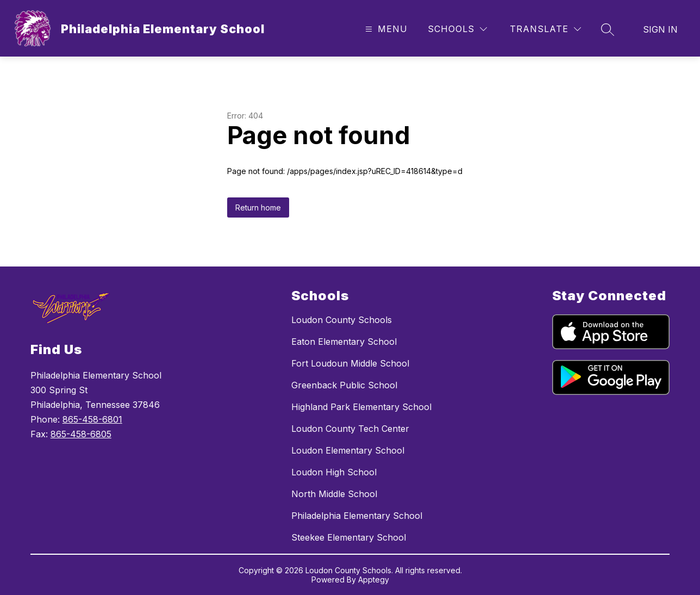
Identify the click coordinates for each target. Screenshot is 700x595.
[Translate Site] (545, 29)
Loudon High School (334, 472)
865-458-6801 (92, 419)
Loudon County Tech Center (350, 429)
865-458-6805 (81, 434)
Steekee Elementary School (349, 537)
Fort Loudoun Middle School (350, 363)
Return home (258, 207)
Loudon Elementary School (348, 450)
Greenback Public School (344, 385)
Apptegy (374, 579)
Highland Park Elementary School (361, 407)
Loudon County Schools (342, 320)
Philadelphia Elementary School (357, 516)
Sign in (660, 29)
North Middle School (334, 494)
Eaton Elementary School (344, 342)
